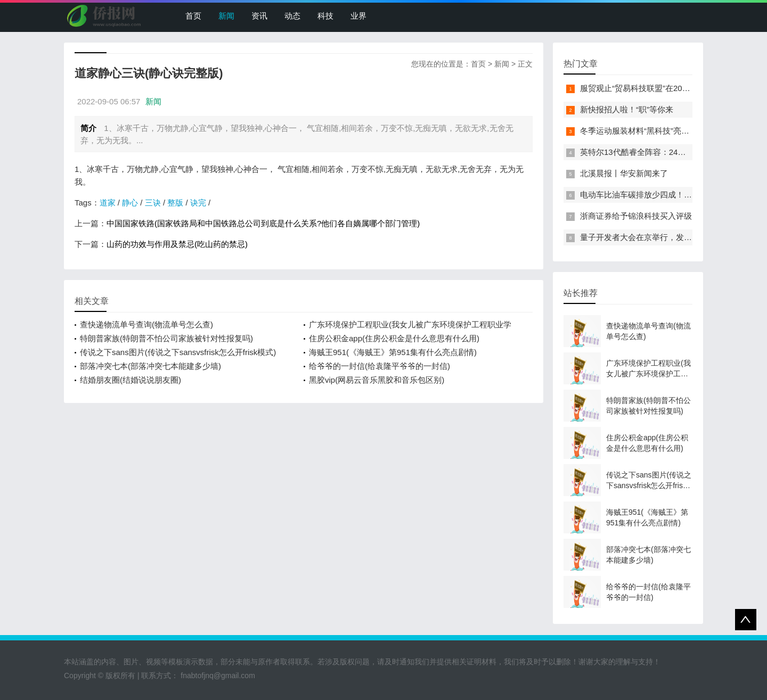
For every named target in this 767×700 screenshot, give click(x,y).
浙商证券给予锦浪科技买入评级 (636, 216)
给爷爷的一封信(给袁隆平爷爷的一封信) (380, 366)
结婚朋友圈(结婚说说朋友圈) (130, 380)
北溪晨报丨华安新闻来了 (624, 173)
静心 (130, 203)
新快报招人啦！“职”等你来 (627, 109)
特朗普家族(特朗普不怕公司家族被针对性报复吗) (166, 338)
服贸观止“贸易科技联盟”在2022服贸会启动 (655, 88)
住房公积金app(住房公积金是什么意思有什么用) (394, 338)
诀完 (198, 203)
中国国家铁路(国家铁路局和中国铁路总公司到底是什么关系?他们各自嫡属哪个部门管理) (263, 223)
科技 (325, 16)
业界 (358, 16)
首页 (193, 16)
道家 (108, 203)
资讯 (259, 16)
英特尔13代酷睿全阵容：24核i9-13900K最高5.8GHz (673, 152)
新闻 (226, 16)
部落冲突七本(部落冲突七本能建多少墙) (150, 366)
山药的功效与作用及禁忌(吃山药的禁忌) (177, 244)
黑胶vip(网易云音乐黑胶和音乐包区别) (377, 380)
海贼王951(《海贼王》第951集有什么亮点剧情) (393, 352)
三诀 (153, 203)
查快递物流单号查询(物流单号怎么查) (146, 324)
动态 (292, 16)
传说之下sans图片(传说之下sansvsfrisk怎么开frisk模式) (178, 352)
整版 (175, 203)
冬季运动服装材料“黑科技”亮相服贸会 (647, 131)
